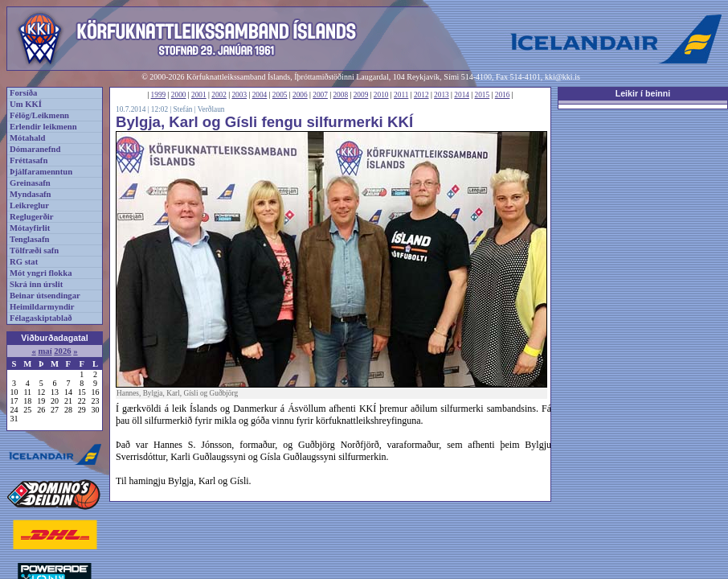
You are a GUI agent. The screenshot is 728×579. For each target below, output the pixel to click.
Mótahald (27, 138)
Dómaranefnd (35, 149)
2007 (320, 95)
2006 (300, 95)
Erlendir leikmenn (43, 127)
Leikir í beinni (643, 93)
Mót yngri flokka (41, 273)
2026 (62, 351)
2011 (401, 95)
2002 (219, 95)
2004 (260, 95)
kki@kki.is (562, 77)
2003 (239, 95)
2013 (442, 95)
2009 (361, 95)
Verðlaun (211, 109)
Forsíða (23, 93)
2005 (280, 95)
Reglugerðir (31, 217)
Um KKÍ (26, 104)
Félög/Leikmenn (39, 115)
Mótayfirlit (30, 228)
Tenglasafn (29, 239)
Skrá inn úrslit (36, 284)
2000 (179, 95)
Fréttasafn (29, 160)
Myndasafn (31, 194)
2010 (381, 95)
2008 (340, 95)
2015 (483, 95)
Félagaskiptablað (41, 318)
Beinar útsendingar (45, 296)
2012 (421, 95)
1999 (159, 95)
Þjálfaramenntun (41, 172)
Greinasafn (30, 183)
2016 (503, 95)
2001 (199, 95)
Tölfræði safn (34, 250)
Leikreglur (29, 205)
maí (45, 351)
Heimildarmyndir (42, 307)
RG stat (24, 262)
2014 (462, 95)
